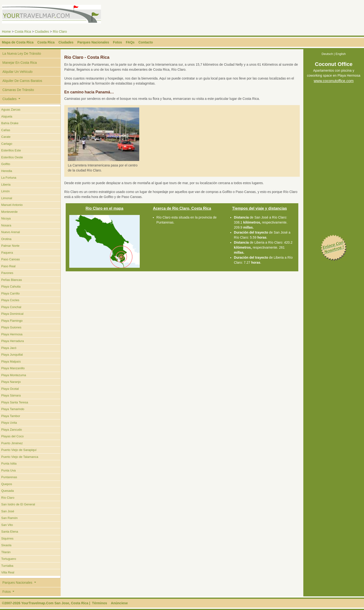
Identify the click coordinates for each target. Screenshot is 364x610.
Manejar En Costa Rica (20, 63)
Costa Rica (23, 32)
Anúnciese (119, 603)
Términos (99, 603)
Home (6, 32)
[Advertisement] (271, 16)
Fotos (118, 42)
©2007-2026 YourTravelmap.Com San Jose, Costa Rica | (46, 603)
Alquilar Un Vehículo (17, 72)
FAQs (130, 42)
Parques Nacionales (93, 42)
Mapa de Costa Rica (18, 42)
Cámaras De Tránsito (18, 90)
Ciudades (42, 32)
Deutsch (327, 54)
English (341, 54)
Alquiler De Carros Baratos (22, 81)
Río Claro (60, 32)
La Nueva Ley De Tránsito (22, 54)
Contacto (146, 42)
